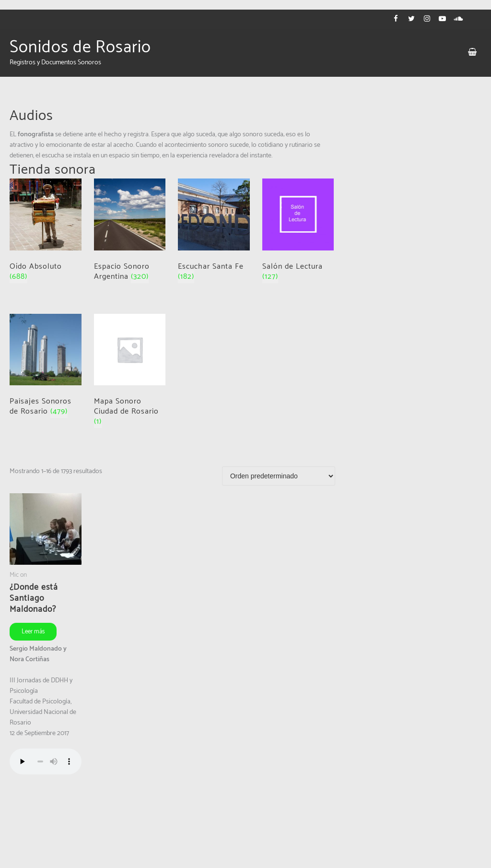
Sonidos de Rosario (80, 48)
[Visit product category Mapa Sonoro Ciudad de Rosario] (130, 372)
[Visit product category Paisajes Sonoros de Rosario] (46, 367)
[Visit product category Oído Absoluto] (46, 232)
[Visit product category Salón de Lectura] (298, 232)
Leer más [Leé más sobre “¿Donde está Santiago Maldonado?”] (33, 632)
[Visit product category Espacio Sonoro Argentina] (130, 232)
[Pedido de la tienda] (279, 476)
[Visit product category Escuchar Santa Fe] (214, 232)
